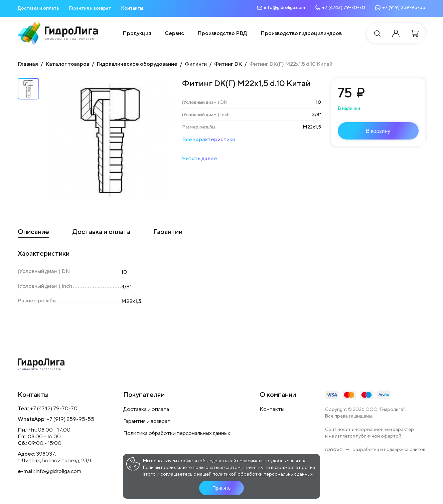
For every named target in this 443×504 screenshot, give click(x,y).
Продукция (137, 33)
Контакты (132, 8)
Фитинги (196, 64)
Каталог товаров (67, 64)
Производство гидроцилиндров (301, 33)
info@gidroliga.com (58, 471)
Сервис (174, 33)
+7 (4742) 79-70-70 (54, 408)
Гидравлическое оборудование (137, 64)
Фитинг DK (228, 64)
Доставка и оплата (38, 8)
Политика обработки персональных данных (177, 433)
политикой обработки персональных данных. (263, 474)
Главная (28, 64)
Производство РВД (222, 33)
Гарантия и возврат (90, 8)
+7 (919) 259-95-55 (70, 419)
